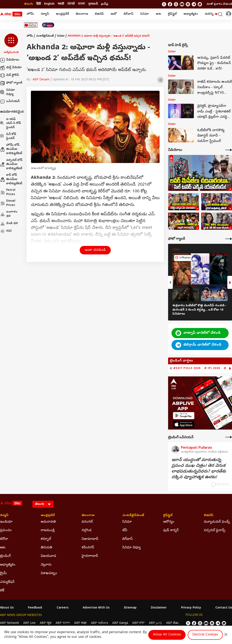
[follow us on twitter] (164, 4)
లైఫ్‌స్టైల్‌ (172, 14)
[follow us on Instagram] (188, 4)
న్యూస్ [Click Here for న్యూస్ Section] (4, 516)
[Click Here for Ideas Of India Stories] (31, 25)
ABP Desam (41, 80)
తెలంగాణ (82, 14)
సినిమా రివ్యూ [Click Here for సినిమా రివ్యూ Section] (131, 548)
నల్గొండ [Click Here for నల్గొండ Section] (87, 531)
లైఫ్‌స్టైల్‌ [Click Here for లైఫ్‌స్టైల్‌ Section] (168, 516)
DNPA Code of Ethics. (50, 631)
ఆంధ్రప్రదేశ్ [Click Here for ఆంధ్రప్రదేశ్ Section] (48, 516)
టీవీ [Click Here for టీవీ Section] (125, 531)
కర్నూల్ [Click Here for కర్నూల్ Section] (46, 539)
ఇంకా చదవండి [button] (95, 250)
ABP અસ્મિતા (99, 623)
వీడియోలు (10, 60)
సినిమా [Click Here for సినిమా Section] (127, 522)
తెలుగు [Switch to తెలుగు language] (29, 4)
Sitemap (130, 608)
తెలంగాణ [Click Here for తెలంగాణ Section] (88, 516)
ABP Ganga (120, 623)
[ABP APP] (184, 416)
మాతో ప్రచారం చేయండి (219, 4)
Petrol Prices (8, 192)
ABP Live (29, 623)
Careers (63, 608)
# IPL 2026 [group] (212, 368)
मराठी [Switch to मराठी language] (61, 4)
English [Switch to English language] (49, 4)
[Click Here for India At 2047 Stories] (48, 25)
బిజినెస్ (99, 14)
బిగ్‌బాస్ (128, 14)
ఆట (158, 14)
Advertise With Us (96, 608)
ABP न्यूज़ (46, 623)
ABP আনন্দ (63, 623)
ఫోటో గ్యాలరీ (11, 83)
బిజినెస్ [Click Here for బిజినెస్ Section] (209, 516)
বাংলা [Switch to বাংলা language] (81, 4)
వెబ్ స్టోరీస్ (9, 75)
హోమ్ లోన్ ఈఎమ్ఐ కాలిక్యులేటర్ (11, 149)
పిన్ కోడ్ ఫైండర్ (8, 137)
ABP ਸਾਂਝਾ (138, 623)
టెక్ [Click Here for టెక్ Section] (2, 591)
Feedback (35, 608)
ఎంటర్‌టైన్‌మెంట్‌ (45, 36)
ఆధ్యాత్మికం (191, 14)
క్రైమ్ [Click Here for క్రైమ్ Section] (3, 573)
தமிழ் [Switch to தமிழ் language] (105, 4)
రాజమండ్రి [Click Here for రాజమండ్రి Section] (48, 531)
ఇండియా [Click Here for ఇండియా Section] (6, 522)
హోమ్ (30, 14)
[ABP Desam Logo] (11, 14)
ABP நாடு (155, 623)
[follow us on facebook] (170, 4)
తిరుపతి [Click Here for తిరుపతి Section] (46, 548)
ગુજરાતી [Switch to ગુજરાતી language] (93, 4)
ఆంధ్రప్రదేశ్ (62, 14)
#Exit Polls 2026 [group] (187, 368)
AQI (6, 231)
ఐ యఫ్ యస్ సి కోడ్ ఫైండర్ (10, 123)
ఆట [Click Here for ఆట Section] (3, 548)
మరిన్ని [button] (211, 14)
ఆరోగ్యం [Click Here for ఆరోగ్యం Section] (169, 522)
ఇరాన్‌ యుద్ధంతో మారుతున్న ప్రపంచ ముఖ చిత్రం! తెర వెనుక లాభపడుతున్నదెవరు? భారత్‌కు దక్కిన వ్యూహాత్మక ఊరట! (199, 469)
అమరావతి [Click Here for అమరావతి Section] (48, 522)
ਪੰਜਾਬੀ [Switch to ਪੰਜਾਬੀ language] (71, 4)
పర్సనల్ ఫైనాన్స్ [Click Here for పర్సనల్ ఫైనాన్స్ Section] (215, 531)
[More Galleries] (229, 239)
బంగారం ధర (9, 214)
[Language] (43, 504)
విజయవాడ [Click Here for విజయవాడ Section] (48, 556)
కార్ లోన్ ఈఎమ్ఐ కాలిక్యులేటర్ (11, 179)
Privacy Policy (191, 608)
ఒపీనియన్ (10, 102)
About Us (7, 608)
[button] (11, 44)
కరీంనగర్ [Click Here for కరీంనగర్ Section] (88, 548)
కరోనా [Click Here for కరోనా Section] (4, 539)
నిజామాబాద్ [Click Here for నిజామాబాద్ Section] (90, 539)
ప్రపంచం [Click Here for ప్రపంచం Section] (6, 531)
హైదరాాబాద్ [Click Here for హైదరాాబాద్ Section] (90, 556)
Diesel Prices (8, 203)
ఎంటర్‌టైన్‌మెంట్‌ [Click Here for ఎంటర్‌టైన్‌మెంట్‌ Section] (133, 516)
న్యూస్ (45, 14)
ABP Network (9, 623)
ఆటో (114, 14)
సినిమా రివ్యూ (7, 92)
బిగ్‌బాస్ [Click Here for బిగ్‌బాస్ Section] (128, 539)
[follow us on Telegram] (194, 4)
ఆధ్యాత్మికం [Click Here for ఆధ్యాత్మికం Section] (8, 565)
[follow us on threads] (176, 4)
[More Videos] (229, 150)
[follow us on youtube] (182, 4)
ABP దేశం (172, 623)
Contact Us (224, 608)
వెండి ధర (9, 224)
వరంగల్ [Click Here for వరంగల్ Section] (87, 522)
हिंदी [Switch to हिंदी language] (39, 4)
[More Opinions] (229, 437)
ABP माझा (80, 623)
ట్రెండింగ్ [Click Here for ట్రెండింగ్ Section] (5, 556)
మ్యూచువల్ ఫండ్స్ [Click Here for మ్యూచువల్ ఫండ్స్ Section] (217, 522)
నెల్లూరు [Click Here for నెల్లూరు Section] (46, 565)
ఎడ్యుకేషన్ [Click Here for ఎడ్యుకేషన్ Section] (7, 582)
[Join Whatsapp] (200, 4)
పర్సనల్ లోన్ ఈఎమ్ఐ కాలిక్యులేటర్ (11, 165)
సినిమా (145, 14)
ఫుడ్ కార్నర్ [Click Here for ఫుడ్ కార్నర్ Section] (171, 531)
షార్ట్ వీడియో (11, 68)
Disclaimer (159, 608)
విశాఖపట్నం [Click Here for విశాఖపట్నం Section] (49, 573)
